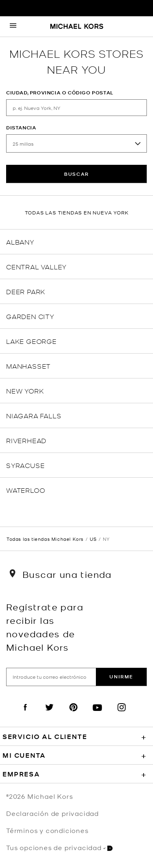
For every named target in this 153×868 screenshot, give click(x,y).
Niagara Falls (34, 415)
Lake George (31, 341)
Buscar (76, 174)
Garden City (30, 316)
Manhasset (28, 366)
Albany (20, 242)
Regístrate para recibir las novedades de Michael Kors (45, 627)
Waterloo (25, 490)
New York (25, 390)
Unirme (121, 677)
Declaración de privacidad (52, 813)
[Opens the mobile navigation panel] (13, 26)
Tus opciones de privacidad (59, 847)
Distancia (21, 128)
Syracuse (25, 465)
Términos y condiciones (47, 830)
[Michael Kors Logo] (77, 27)
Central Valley (36, 266)
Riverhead (26, 440)
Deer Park (26, 291)
